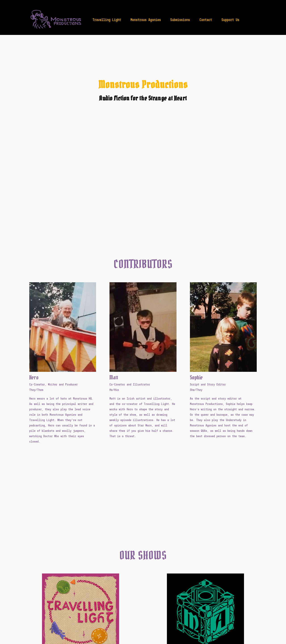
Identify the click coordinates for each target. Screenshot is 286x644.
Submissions (180, 20)
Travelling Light (107, 20)
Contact (206, 20)
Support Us (230, 20)
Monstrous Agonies (146, 20)
